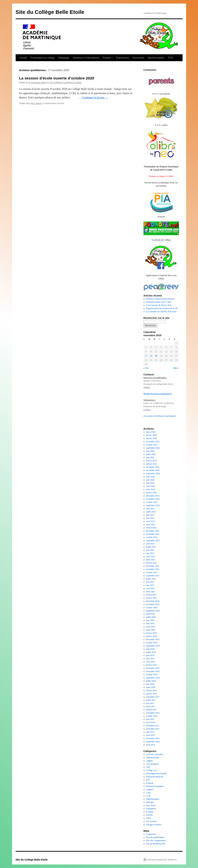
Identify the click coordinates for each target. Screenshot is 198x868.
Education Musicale (155, 777)
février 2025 (151, 461)
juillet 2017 (151, 700)
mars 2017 (151, 706)
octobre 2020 (152, 608)
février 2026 (151, 435)
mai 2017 (150, 703)
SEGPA (149, 815)
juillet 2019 (151, 652)
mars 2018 (151, 687)
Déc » (176, 368)
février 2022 (151, 563)
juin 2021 (150, 582)
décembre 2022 (153, 531)
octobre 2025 (152, 445)
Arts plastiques (153, 764)
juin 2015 (150, 732)
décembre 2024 (153, 467)
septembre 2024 (153, 473)
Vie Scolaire (151, 821)
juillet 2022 (151, 547)
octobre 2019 (152, 643)
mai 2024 (150, 483)
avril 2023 (150, 521)
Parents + (108, 58)
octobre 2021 (152, 572)
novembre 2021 (153, 569)
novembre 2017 (153, 697)
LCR (148, 796)
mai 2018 (150, 684)
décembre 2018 (153, 668)
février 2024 (151, 493)
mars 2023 (151, 525)
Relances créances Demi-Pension (160, 299)
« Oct (146, 368)
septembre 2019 (153, 646)
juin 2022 (150, 550)
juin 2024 (150, 480)
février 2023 (151, 528)
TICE (171, 58)
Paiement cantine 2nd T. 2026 (159, 302)
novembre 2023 (153, 499)
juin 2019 (150, 655)
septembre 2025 (153, 448)
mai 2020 (150, 623)
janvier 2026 (151, 438)
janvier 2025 (151, 464)
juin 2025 (150, 457)
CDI (148, 767)
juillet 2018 (151, 681)
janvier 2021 (151, 598)
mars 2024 (151, 489)
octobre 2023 (152, 502)
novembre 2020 (153, 604)
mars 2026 (151, 432)
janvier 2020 (151, 636)
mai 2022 (150, 553)
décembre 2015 (153, 726)
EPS (148, 780)
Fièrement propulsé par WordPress (162, 860)
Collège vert (151, 770)
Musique (150, 802)
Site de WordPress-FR (156, 844)
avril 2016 (150, 722)
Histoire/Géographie (155, 786)
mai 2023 (150, 518)
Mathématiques (153, 799)
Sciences (150, 812)
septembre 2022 (153, 540)
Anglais (149, 761)
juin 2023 (150, 515)
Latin (148, 793)
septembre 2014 (153, 742)
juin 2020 (150, 620)
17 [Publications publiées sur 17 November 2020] (151, 356)
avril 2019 (150, 662)
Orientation (151, 809)
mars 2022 (151, 560)
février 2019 (151, 665)
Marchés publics (156, 58)
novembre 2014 (153, 738)
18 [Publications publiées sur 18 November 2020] (156, 356)
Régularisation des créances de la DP (162, 308)
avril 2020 (150, 627)
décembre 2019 (153, 639)
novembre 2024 (153, 470)
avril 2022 (150, 556)
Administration (153, 758)
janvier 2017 (151, 710)
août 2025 (150, 451)
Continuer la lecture (95, 97)
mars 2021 (151, 592)
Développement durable (156, 773)
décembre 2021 (153, 566)
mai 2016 (150, 719)
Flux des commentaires (156, 841)
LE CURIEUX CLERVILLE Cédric (66, 83)
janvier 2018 (151, 694)
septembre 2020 (153, 611)
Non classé (36, 103)
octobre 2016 (152, 716)
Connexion (151, 834)
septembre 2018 (153, 678)
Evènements (123, 58)
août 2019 (150, 649)
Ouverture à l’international (86, 58)
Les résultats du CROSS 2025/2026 (161, 312)
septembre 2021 (153, 576)
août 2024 (150, 477)
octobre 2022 (152, 537)
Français (150, 783)
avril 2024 (150, 486)
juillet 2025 (151, 454)
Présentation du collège (42, 58)
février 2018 (151, 690)
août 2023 (150, 509)
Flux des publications (155, 837)
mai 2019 (150, 659)
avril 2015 (150, 735)
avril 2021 (150, 588)
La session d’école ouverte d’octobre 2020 (57, 78)
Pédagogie (64, 58)
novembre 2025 (153, 442)
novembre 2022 (153, 534)
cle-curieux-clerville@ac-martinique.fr (160, 416)
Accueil (23, 58)
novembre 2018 (153, 671)
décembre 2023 (153, 496)
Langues (150, 789)
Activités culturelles (155, 754)
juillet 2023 (151, 512)
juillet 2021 (151, 579)
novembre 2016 (153, 713)
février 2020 (151, 633)
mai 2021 (150, 585)
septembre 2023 (153, 505)
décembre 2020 (153, 601)
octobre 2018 (152, 675)
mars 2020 (151, 630)
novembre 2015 (153, 729)
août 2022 (150, 544)
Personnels (138, 58)
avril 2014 (150, 745)
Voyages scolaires (154, 825)
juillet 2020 (151, 617)
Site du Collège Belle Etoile (50, 12)
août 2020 (150, 614)
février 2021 (151, 595)
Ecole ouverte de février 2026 (159, 305)
